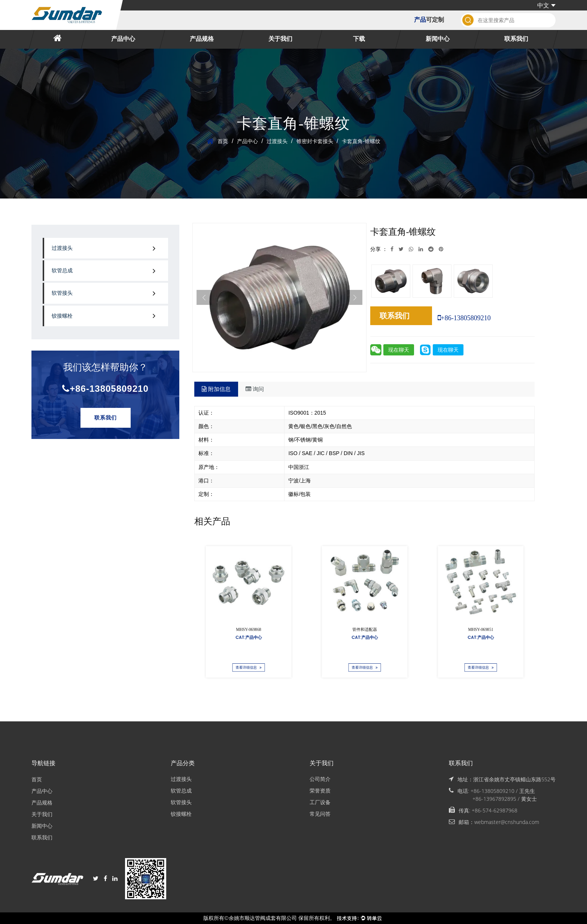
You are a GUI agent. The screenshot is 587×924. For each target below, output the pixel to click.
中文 (546, 5)
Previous (204, 297)
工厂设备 (320, 802)
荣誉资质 (320, 791)
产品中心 (123, 39)
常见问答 (320, 814)
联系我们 (516, 39)
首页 (223, 141)
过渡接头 (277, 141)
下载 (359, 39)
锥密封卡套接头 (315, 141)
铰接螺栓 (62, 316)
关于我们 (280, 39)
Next (355, 297)
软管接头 (62, 293)
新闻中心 (438, 39)
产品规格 (202, 39)
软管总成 (62, 271)
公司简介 (320, 779)
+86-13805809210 (105, 389)
